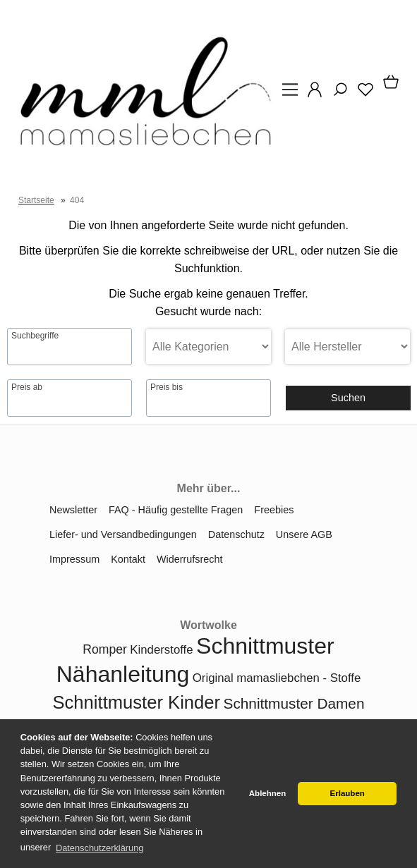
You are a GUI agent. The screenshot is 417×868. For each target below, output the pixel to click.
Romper (105, 649)
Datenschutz (236, 534)
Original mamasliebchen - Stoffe (277, 678)
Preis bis (167, 387)
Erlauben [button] (347, 793)
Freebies (274, 510)
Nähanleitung (123, 674)
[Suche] (336, 94)
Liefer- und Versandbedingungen (123, 534)
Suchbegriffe (35, 336)
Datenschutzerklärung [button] (99, 848)
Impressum (74, 559)
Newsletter (73, 510)
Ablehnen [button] (267, 793)
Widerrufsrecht (190, 559)
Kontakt (128, 559)
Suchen (348, 398)
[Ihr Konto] (310, 94)
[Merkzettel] (361, 94)
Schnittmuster (265, 646)
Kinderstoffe (161, 650)
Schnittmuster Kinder (137, 702)
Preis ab (27, 387)
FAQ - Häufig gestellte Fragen (176, 510)
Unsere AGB (304, 534)
